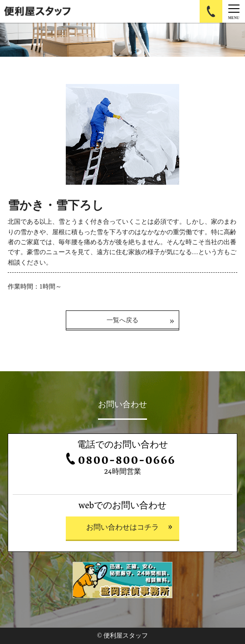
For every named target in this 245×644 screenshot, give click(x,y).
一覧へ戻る (122, 320)
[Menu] (234, 11)
